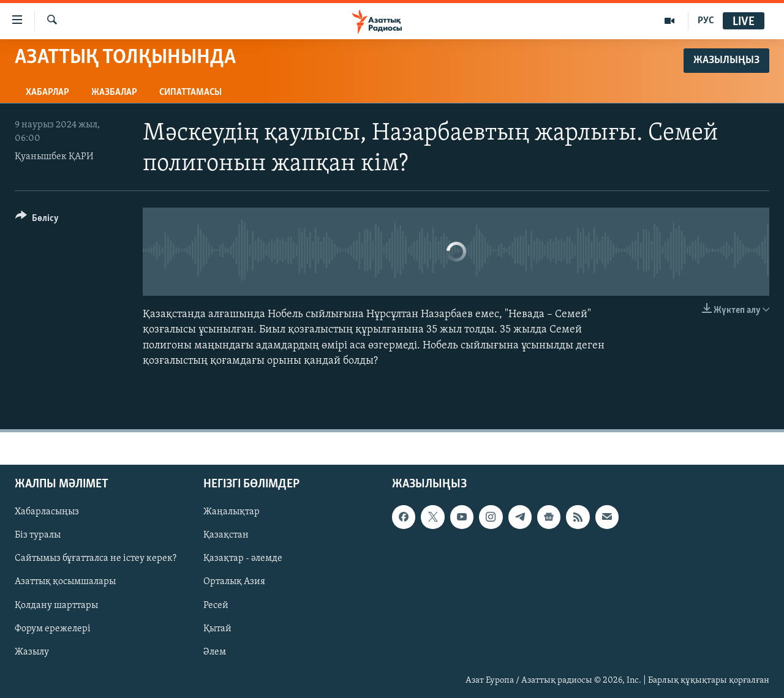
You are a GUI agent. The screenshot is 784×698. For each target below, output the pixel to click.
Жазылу (32, 652)
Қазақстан (226, 535)
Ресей (216, 606)
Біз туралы (38, 535)
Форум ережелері (53, 629)
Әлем (215, 652)
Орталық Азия (234, 582)
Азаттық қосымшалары (65, 582)
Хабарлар (47, 92)
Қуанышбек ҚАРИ (54, 157)
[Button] (37, 220)
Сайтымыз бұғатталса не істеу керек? (96, 558)
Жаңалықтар (232, 512)
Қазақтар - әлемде (243, 558)
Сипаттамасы (190, 92)
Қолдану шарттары (56, 606)
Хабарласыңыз (47, 512)
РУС (706, 21)
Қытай (217, 629)
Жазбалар (114, 92)
